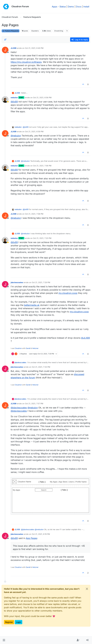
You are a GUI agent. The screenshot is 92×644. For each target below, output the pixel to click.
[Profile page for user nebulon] (5, 99)
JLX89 (13, 48)
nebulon (14, 98)
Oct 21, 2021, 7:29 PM (41, 282)
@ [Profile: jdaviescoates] (19, 408)
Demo (71, 7)
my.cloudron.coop (68, 293)
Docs (79, 7)
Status (63, 7)
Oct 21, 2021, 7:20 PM (42, 238)
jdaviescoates (17, 282)
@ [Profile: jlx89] (14, 102)
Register (9, 622)
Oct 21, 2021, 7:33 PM (41, 367)
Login (19, 622)
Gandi (28, 348)
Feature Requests (11, 31)
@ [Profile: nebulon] (16, 136)
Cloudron (18, 348)
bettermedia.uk (32, 305)
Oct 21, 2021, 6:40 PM (34, 48)
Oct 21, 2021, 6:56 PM (42, 98)
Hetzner (35, 348)
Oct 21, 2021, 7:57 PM (34, 404)
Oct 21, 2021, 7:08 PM (34, 214)
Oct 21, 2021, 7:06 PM (42, 166)
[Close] (87, 589)
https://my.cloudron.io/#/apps (26, 62)
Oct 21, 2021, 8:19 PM (41, 534)
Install (86, 7)
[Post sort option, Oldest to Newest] (5, 40)
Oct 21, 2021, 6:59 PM (34, 132)
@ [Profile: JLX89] (85, 338)
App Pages (31, 538)
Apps (54, 7)
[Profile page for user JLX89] (5, 50)
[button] (4, 640)
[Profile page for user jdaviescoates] (5, 284)
